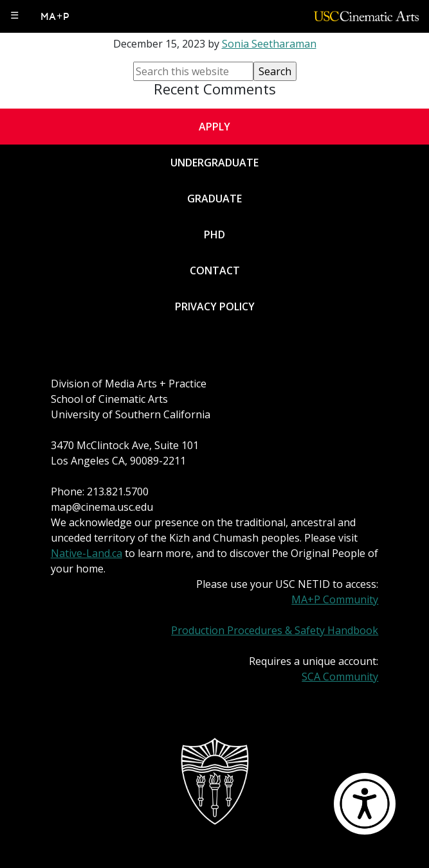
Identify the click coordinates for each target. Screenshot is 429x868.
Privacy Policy (215, 306)
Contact (215, 270)
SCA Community (340, 677)
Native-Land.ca (87, 553)
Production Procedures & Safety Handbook (275, 630)
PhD (214, 235)
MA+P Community (335, 599)
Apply (214, 127)
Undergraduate (214, 163)
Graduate (214, 199)
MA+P (56, 17)
